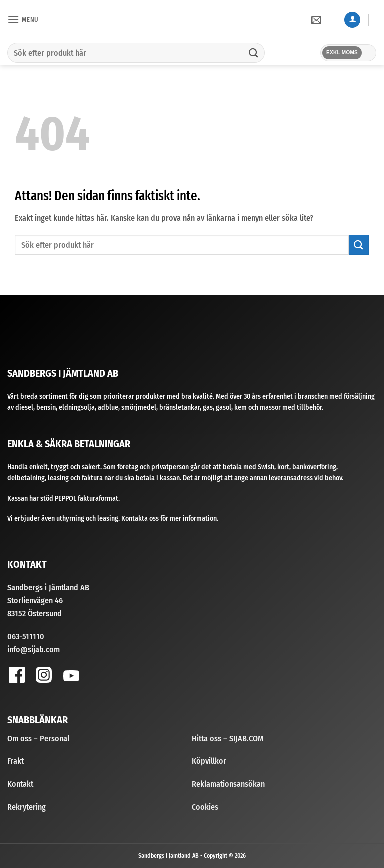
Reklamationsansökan (228, 784)
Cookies (205, 807)
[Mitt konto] (352, 20)
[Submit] (254, 53)
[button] (23, 20)
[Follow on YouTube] (71, 678)
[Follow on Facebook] (17, 674)
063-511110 (26, 637)
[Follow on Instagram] (44, 674)
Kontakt (20, 784)
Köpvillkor (209, 761)
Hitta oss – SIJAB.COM (228, 738)
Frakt (16, 761)
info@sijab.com (34, 650)
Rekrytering (27, 807)
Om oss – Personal (38, 738)
